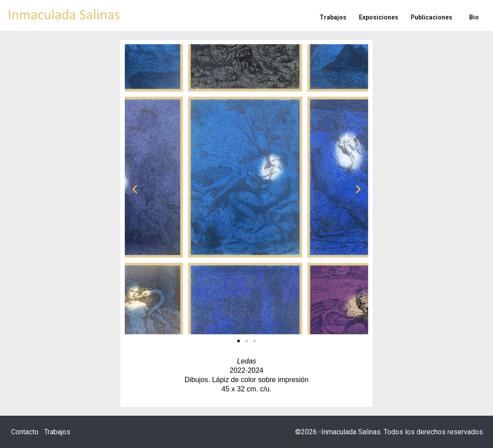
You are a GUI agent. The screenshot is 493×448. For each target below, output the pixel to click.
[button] (135, 190)
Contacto (25, 432)
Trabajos (57, 432)
